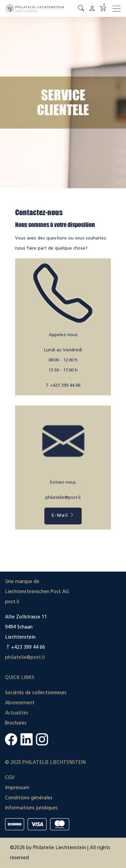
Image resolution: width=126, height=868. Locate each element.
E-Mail (63, 515)
